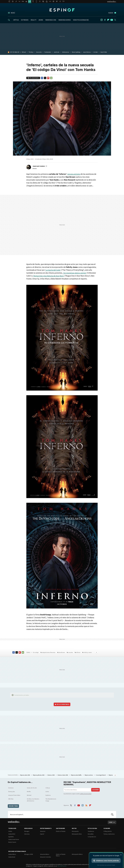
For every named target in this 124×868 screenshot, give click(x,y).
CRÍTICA (16, 20)
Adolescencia (66, 52)
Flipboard (108, 20)
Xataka (10, 831)
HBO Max (11, 799)
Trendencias (91, 831)
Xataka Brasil (12, 857)
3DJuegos (27, 831)
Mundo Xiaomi (12, 842)
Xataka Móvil (12, 834)
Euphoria (48, 795)
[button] (40, 166)
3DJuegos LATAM (29, 854)
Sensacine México (45, 854)
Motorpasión (75, 831)
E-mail (51, 78)
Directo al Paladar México (61, 855)
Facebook (105, 20)
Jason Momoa (87, 52)
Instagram (102, 20)
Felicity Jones (88, 652)
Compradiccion (92, 837)
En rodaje (36, 652)
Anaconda (39, 52)
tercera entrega (74, 174)
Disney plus (12, 792)
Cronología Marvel (101, 775)
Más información (62, 866)
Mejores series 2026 (25, 775)
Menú (13, 13)
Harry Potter (104, 52)
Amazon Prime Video (14, 795)
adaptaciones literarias (49, 652)
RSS (86, 805)
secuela (70, 652)
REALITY (34, 20)
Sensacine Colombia (45, 857)
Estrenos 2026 (51, 775)
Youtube (112, 20)
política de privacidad (86, 794)
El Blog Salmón (108, 831)
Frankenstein (48, 52)
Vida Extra (27, 834)
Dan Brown (62, 652)
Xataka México (12, 854)
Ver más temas (13, 806)
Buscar (112, 814)
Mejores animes (89, 775)
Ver (63, 704)
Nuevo (111, 13)
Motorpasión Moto (77, 834)
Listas (47, 792)
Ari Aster (96, 52)
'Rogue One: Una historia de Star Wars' (49, 276)
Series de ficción (32, 788)
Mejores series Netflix (76, 775)
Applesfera (11, 837)
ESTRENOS (25, 20)
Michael (24, 52)
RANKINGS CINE (51, 20)
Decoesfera (91, 834)
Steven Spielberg (76, 52)
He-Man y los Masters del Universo (33, 800)
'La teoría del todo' (53, 270)
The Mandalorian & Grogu (51, 800)
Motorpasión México (77, 854)
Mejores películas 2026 (39, 775)
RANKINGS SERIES (65, 20)
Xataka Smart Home (14, 839)
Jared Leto (57, 52)
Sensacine (43, 831)
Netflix (29, 792)
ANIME (41, 20)
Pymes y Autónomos (109, 834)
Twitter (115, 20)
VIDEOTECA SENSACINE (81, 20)
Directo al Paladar (61, 831)
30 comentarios (34, 78)
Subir (111, 822)
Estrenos (11, 788)
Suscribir (95, 790)
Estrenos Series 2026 (63, 775)
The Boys (31, 52)
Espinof (62, 10)
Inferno (78, 652)
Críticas (48, 788)
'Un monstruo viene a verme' (75, 273)
